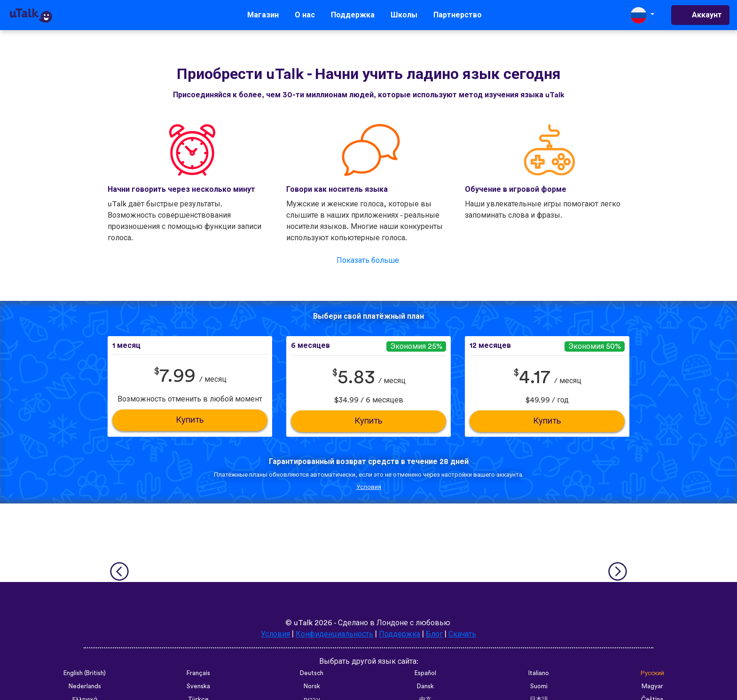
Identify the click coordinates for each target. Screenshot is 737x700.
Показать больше (368, 260)
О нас (305, 15)
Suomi (539, 686)
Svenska (198, 686)
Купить (190, 420)
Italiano (539, 673)
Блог (434, 634)
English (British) (85, 673)
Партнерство (458, 15)
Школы (404, 15)
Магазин (263, 15)
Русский (652, 673)
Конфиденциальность (334, 634)
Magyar (652, 686)
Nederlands (85, 686)
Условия (369, 487)
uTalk (303, 623)
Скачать (462, 634)
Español (425, 673)
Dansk (425, 686)
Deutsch (312, 673)
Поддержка (353, 15)
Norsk (312, 686)
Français (198, 673)
